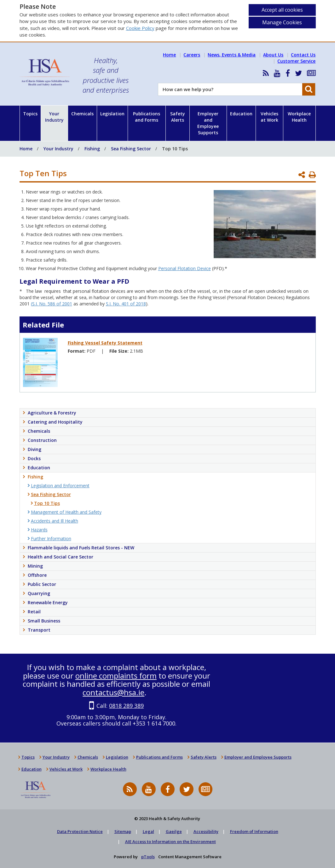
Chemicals (82, 114)
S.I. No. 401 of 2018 (126, 304)
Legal (148, 831)
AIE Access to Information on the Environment (170, 842)
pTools (148, 857)
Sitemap (123, 831)
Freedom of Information (254, 831)
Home (169, 55)
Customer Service (296, 61)
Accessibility (206, 831)
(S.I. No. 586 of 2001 (52, 304)
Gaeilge (174, 831)
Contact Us (303, 55)
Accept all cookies (282, 10)
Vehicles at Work (269, 117)
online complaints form (116, 676)
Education (241, 114)
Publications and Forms (147, 117)
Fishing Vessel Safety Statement (105, 343)
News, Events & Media (232, 55)
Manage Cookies (282, 22)
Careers (192, 55)
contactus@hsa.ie (113, 692)
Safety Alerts (178, 117)
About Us (273, 55)
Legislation (112, 114)
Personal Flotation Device (185, 268)
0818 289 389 (126, 706)
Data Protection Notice (80, 831)
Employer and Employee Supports (208, 123)
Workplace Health (299, 117)
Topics (30, 114)
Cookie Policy (140, 28)
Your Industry (54, 117)
